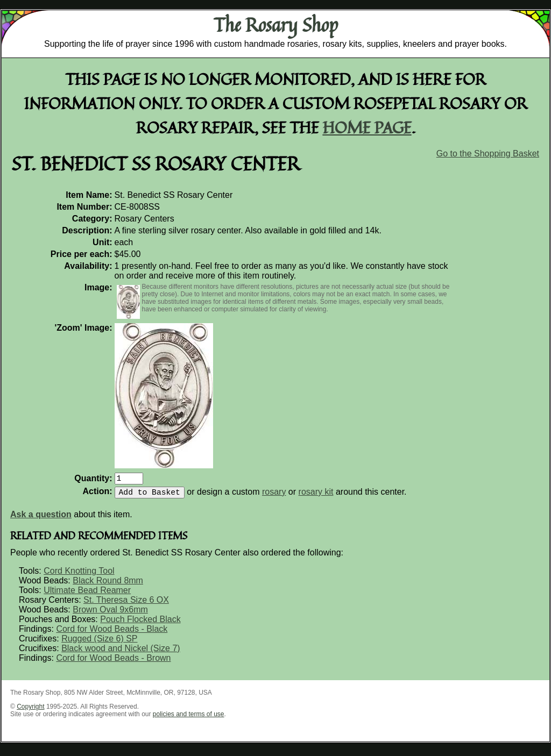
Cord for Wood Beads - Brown (113, 662)
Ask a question (41, 519)
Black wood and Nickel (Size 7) (121, 652)
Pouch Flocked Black (140, 623)
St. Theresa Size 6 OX (126, 604)
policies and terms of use (189, 718)
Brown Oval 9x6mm (110, 614)
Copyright (30, 711)
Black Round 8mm (108, 585)
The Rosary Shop (276, 25)
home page (367, 127)
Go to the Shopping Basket (488, 154)
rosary (274, 496)
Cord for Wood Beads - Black (112, 633)
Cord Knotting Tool (79, 575)
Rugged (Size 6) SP (99, 643)
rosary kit (316, 496)
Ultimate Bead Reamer (87, 594)
